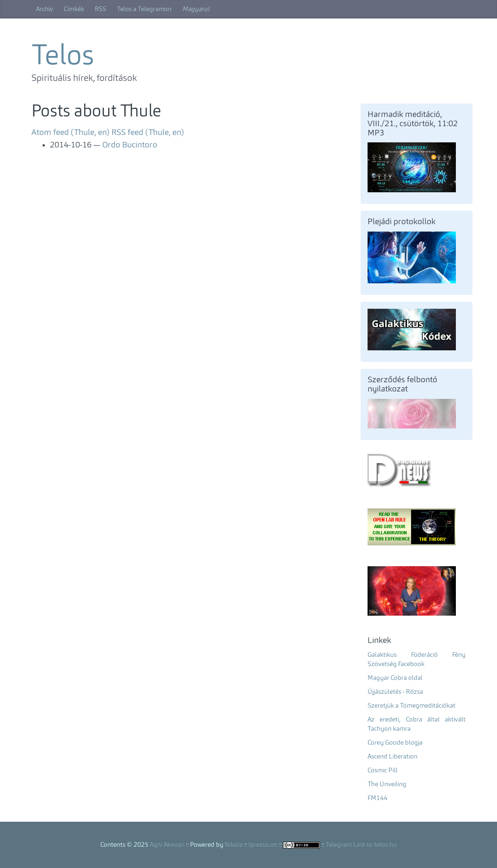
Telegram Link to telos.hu (361, 845)
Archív (45, 9)
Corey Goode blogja (395, 743)
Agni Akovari (167, 845)
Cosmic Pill (383, 770)
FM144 (377, 798)
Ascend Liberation (393, 757)
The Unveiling (387, 784)
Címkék (74, 9)
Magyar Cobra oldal (395, 678)
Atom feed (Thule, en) (71, 133)
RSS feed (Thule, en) (148, 133)
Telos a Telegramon (144, 9)
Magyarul (196, 9)
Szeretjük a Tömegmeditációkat (411, 706)
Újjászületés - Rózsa (395, 692)
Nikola (234, 845)
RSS (101, 9)
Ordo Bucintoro (130, 145)
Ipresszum (263, 845)
